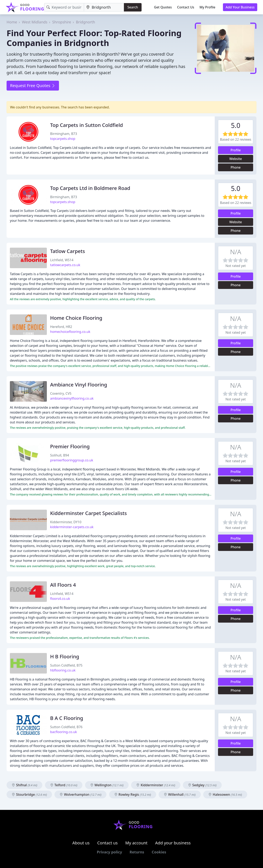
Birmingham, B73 (64, 134)
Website (236, 159)
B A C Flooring (67, 718)
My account (136, 843)
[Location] (104, 7)
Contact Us (186, 7)
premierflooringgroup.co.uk (72, 460)
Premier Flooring (70, 446)
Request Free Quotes (33, 86)
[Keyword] (64, 7)
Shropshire (62, 22)
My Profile (207, 7)
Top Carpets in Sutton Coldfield (87, 125)
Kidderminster (156, 785)
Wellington (107, 785)
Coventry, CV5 (61, 393)
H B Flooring (65, 656)
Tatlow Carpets (67, 251)
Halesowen (225, 794)
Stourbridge (29, 794)
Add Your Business (240, 7)
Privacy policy (109, 852)
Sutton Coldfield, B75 (66, 665)
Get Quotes (163, 7)
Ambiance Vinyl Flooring (79, 385)
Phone (236, 167)
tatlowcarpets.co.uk (65, 265)
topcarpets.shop (63, 139)
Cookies (159, 852)
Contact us (107, 843)
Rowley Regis (133, 794)
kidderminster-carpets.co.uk (72, 527)
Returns (137, 852)
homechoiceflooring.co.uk (70, 332)
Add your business (173, 843)
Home (12, 22)
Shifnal (24, 785)
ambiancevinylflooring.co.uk (72, 398)
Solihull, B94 (60, 455)
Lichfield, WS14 (62, 260)
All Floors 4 (63, 585)
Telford (64, 785)
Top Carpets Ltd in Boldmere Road (90, 188)
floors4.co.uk (60, 599)
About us (81, 843)
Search (133, 7)
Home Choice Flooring (76, 318)
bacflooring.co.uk (63, 732)
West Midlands (35, 22)
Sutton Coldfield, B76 (66, 727)
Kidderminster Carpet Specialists (88, 513)
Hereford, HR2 (61, 327)
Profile (236, 150)
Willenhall (180, 794)
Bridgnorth (86, 22)
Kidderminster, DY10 (66, 522)
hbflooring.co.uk (63, 670)
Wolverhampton (80, 794)
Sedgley (202, 785)
